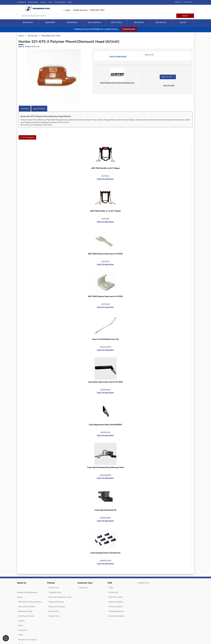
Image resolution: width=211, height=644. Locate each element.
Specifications (39, 109)
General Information (117, 616)
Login (66, 10)
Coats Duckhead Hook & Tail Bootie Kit (105, 553)
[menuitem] (28, 23)
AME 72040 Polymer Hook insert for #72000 (105, 296)
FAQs (111, 588)
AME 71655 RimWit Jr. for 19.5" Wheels (105, 211)
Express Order (33, 2)
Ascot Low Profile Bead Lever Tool (105, 339)
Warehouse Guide (25, 611)
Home (21, 36)
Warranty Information (27, 607)
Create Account (79, 10)
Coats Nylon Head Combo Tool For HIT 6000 (105, 382)
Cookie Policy (54, 616)
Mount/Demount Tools (51, 36)
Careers (21, 621)
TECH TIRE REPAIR (60, 2)
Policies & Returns (116, 607)
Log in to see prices (118, 56)
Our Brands (21, 2)
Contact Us (188, 2)
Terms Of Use (54, 588)
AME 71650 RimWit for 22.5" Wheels (105, 168)
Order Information (116, 597)
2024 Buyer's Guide (26, 616)
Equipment (50, 22)
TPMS (50, 2)
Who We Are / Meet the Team (30, 602)
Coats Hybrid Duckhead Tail (105, 510)
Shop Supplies (94, 22)
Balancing (28, 22)
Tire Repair (139, 22)
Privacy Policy (54, 611)
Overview (25, 109)
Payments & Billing (116, 602)
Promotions (23, 630)
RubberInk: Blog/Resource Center (27, 595)
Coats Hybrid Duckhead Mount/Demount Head (105, 467)
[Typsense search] (97, 16)
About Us (178, 2)
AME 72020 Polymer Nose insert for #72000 (105, 254)
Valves (183, 22)
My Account (114, 592)
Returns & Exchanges (57, 607)
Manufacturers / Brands (28, 640)
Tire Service (161, 22)
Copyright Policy (55, 592)
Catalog (43, 2)
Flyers (21, 625)
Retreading (72, 22)
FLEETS (70, 2)
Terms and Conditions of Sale (60, 597)
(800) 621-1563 (96, 10)
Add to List (167, 77)
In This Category (27, 137)
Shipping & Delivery (56, 602)
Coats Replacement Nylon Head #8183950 (105, 425)
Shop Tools (117, 22)
